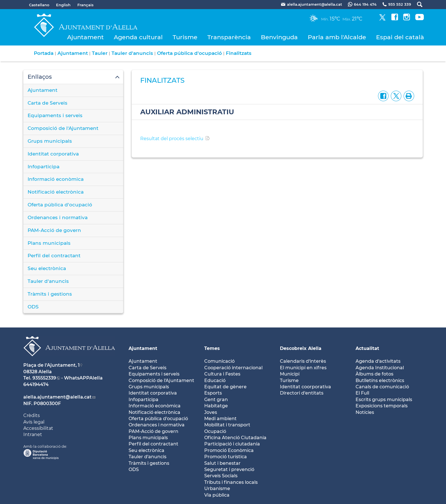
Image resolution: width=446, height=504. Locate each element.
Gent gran (216, 400)
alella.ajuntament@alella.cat (57, 397)
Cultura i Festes (222, 374)
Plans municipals (49, 243)
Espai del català (400, 37)
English (63, 5)
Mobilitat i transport (227, 425)
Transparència (229, 37)
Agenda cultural (138, 37)
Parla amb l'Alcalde (337, 37)
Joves (211, 412)
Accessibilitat (38, 428)
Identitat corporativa (53, 154)
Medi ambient (220, 419)
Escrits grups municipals (384, 400)
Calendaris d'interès (303, 361)
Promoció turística (226, 457)
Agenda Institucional (380, 368)
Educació (215, 380)
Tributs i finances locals (231, 482)
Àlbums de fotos (374, 374)
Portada (44, 53)
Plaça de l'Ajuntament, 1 (51, 365)
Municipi (290, 374)
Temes (212, 348)
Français (85, 5)
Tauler (100, 53)
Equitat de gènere (225, 387)
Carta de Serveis (48, 103)
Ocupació (215, 431)
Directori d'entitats (302, 393)
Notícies (365, 412)
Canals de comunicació (382, 387)
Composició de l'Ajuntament (63, 128)
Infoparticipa (44, 167)
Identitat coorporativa (305, 387)
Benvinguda (279, 37)
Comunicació (219, 361)
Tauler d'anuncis (132, 53)
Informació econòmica (56, 179)
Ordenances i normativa (58, 217)
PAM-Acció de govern (54, 230)
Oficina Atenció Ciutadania (235, 438)
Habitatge (216, 406)
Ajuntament (85, 37)
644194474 (36, 384)
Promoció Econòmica (229, 450)
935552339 (44, 378)
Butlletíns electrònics (380, 380)
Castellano (39, 5)
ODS (33, 307)
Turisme (185, 37)
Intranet (33, 434)
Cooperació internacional (233, 368)
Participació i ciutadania (232, 444)
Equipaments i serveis (55, 115)
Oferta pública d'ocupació (189, 53)
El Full (362, 393)
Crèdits (32, 415)
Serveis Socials (221, 476)
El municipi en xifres (303, 368)
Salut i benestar (222, 463)
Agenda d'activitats (378, 361)
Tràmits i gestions (50, 294)
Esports (213, 393)
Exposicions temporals (382, 406)
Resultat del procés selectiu (172, 139)
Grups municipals (50, 141)
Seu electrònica (47, 268)
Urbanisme (217, 489)
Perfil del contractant (54, 256)
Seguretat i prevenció (229, 469)
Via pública (217, 495)
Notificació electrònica (56, 192)
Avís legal (34, 422)
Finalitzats (239, 53)
